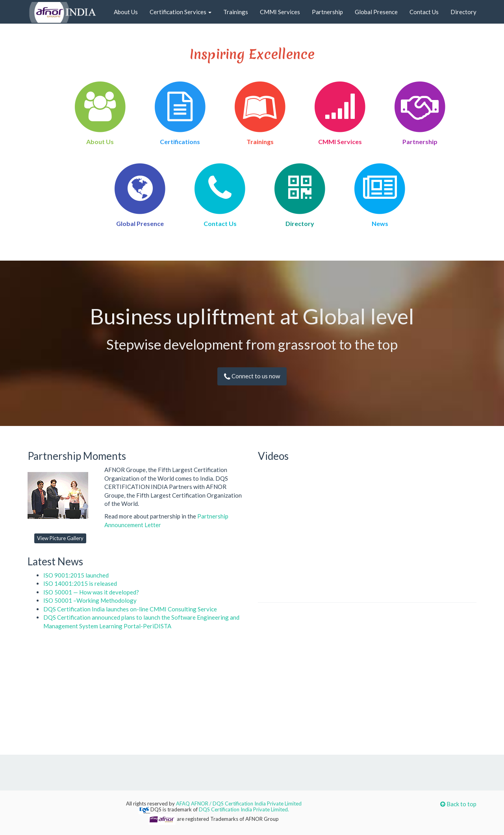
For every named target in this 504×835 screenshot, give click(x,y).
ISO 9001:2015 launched (76, 575)
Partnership (327, 12)
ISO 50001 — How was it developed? (91, 592)
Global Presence (376, 12)
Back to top (458, 804)
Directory (463, 12)
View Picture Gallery (60, 538)
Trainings (236, 12)
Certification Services (181, 12)
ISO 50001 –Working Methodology (90, 600)
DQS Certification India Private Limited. (244, 809)
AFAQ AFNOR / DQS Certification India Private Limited (239, 804)
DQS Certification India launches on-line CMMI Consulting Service (130, 609)
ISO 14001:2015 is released (80, 583)
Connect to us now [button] (252, 376)
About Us (126, 12)
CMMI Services (280, 12)
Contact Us (424, 12)
